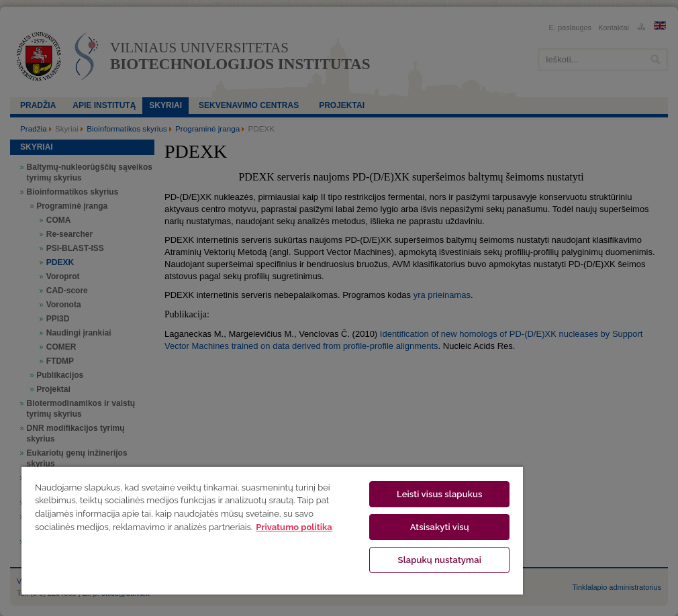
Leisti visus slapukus (440, 494)
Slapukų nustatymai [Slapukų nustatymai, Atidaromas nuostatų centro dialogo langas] (440, 560)
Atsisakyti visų (440, 527)
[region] (272, 530)
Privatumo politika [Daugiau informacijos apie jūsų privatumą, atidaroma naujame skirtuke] (294, 527)
